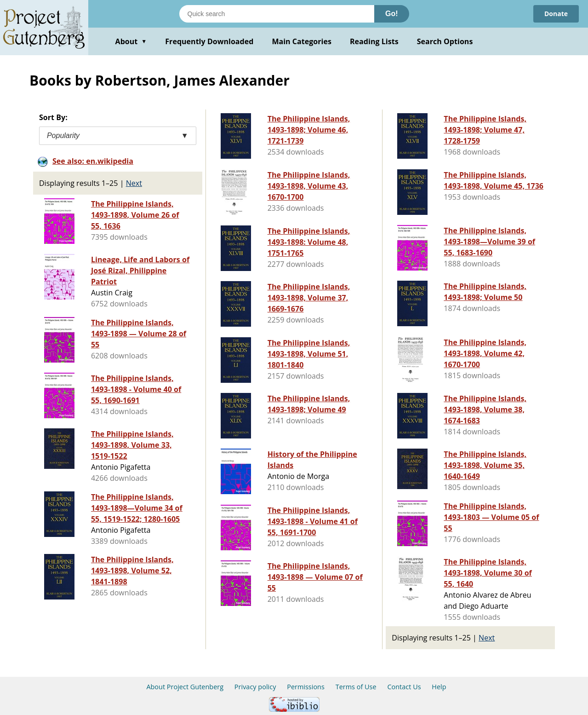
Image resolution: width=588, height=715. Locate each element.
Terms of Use (356, 687)
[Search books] (277, 14)
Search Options (445, 41)
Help (439, 687)
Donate (556, 14)
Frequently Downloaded (209, 41)
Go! (392, 14)
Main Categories (302, 41)
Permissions (306, 687)
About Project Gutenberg (185, 687)
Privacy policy (255, 687)
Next (134, 183)
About (131, 41)
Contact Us (404, 687)
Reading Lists (374, 41)
